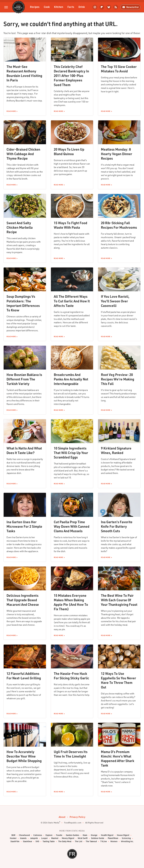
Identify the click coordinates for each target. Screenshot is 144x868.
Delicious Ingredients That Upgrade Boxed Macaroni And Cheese (23, 600)
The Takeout (91, 841)
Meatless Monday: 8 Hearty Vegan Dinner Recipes (117, 154)
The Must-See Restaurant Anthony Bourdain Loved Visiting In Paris (24, 73)
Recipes (35, 7)
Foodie (59, 835)
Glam (85, 835)
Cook (47, 7)
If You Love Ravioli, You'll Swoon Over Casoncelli (115, 301)
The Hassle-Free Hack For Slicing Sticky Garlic (71, 676)
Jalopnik (34, 838)
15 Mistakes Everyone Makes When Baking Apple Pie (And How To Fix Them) (71, 602)
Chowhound (24, 835)
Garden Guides (73, 835)
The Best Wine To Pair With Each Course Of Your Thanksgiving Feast (119, 600)
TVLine (104, 841)
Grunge (94, 835)
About (62, 817)
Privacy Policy (77, 817)
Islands (23, 838)
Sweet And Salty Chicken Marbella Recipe (20, 227)
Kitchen (59, 7)
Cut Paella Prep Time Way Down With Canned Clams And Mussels (72, 526)
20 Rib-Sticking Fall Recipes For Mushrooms (119, 225)
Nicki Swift (83, 838)
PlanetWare (113, 838)
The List (79, 841)
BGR (13, 835)
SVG (37, 841)
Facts (71, 7)
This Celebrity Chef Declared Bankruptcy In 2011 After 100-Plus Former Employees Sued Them (71, 76)
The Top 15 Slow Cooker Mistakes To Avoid (119, 69)
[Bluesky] (109, 7)
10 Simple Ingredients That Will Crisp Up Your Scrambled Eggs (71, 453)
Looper (44, 838)
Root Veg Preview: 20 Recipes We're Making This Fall (118, 379)
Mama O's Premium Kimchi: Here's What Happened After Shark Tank (118, 758)
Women (114, 841)
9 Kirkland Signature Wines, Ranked (116, 450)
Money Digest (68, 838)
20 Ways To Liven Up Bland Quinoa (69, 152)
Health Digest (107, 835)
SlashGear (27, 841)
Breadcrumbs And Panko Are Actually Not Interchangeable (71, 379)
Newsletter (130, 7)
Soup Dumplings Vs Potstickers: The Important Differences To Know (23, 303)
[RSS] (116, 7)
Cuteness (38, 835)
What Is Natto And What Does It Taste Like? (24, 450)
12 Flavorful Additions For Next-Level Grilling (24, 676)
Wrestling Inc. (127, 841)
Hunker (13, 838)
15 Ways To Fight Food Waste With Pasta (70, 225)
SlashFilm (15, 841)
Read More (11, 111)
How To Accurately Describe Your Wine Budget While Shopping (24, 756)
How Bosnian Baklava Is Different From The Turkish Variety (24, 379)
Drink (82, 7)
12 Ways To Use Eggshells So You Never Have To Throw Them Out (118, 680)
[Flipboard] (102, 7)
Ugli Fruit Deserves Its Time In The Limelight (71, 754)
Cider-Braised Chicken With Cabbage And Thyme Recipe (23, 154)
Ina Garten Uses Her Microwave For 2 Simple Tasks (24, 526)
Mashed (55, 838)
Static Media (54, 823)
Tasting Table (49, 841)
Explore (49, 835)
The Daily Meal (65, 841)
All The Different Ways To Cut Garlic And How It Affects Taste (72, 301)
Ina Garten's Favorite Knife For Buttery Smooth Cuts (117, 526)
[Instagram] (95, 7)
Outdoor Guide (98, 838)
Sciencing (126, 838)
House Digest (123, 835)
